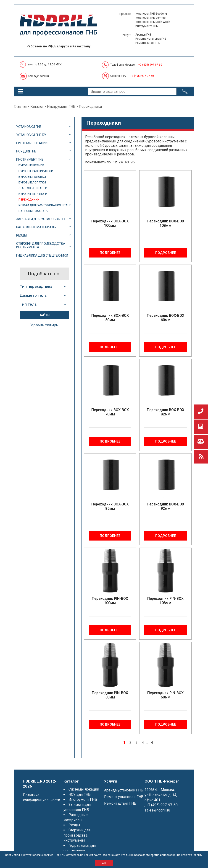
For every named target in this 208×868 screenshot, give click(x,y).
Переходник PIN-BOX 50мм (110, 695)
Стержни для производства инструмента (41, 245)
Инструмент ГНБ (61, 107)
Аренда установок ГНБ (124, 790)
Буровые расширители (36, 171)
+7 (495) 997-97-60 (150, 65)
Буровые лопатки (32, 182)
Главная (20, 107)
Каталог (37, 107)
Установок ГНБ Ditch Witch (153, 22)
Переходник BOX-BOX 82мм (166, 412)
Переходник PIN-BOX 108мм (165, 601)
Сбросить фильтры (44, 325)
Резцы (21, 235)
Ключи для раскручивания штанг (45, 205)
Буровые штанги (31, 165)
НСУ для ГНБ (26, 151)
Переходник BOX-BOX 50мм (110, 318)
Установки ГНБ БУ (31, 135)
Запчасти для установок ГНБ (41, 219)
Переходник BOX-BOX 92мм (166, 506)
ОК (104, 863)
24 (121, 162)
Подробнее (110, 253)
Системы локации (32, 143)
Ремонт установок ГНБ (124, 797)
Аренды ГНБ (143, 35)
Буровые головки (32, 177)
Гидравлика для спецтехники (42, 255)
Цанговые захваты (33, 211)
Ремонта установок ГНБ (151, 39)
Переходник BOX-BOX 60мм (166, 318)
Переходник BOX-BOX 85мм (110, 506)
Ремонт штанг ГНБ (120, 803)
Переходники (29, 200)
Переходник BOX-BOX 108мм (166, 223)
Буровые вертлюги (33, 194)
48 (127, 162)
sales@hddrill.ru (38, 76)
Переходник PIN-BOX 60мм (165, 695)
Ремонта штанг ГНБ (148, 43)
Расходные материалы (36, 227)
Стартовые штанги (33, 188)
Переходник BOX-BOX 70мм (110, 412)
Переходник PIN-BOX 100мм (110, 601)
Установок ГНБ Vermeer (151, 18)
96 (133, 162)
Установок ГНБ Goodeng (151, 14)
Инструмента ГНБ (147, 26)
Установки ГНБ (29, 127)
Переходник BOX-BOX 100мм (110, 223)
